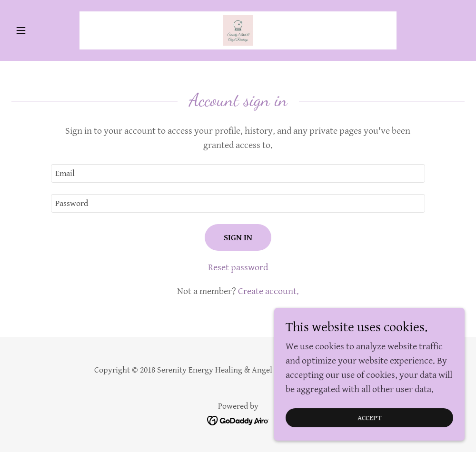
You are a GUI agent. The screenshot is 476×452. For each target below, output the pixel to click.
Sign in (238, 238)
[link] (238, 30)
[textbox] (238, 173)
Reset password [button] (238, 268)
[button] (45, 30)
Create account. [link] (268, 291)
